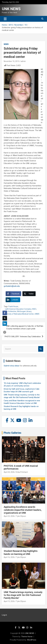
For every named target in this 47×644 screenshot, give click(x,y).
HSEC (34, 309)
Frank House (13, 306)
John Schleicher (10, 311)
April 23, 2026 (9, 516)
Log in (4, 615)
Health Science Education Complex (17, 309)
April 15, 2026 (9, 601)
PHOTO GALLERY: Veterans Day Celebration (23, 337)
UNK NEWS (11, 9)
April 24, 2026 (9, 472)
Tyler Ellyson (21, 516)
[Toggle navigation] (5, 19)
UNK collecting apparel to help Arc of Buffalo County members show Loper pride (25, 327)
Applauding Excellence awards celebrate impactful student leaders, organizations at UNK (23, 510)
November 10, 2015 (11, 61)
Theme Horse (27, 637)
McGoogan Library (24, 311)
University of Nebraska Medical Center (19, 314)
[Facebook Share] (13, 294)
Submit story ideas (11, 366)
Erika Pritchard (22, 472)
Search (41, 349)
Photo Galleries (12, 433)
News (6, 44)
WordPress (32, 640)
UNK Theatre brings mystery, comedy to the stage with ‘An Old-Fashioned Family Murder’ (23, 595)
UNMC (37, 314)
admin (23, 61)
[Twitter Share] (29, 294)
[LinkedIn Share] (13, 300)
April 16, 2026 (9, 557)
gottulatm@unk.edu (12, 286)
